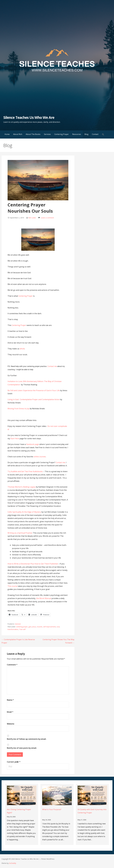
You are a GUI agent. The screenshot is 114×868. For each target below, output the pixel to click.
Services (47, 134)
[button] (103, 134)
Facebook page (33, 444)
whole (22, 349)
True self (22, 629)
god (30, 627)
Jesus (34, 627)
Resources (77, 134)
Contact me (52, 366)
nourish (40, 627)
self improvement (49, 627)
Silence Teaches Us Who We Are (29, 117)
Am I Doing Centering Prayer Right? (19, 811)
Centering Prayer (62, 134)
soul (58, 627)
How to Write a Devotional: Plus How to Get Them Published (33, 564)
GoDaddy (13, 863)
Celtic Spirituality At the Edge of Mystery (24, 512)
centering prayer (22, 627)
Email (10, 712)
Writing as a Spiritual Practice (20, 533)
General (18, 624)
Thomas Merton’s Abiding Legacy (22, 487)
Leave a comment (47, 218)
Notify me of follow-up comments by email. (27, 739)
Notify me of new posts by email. (22, 748)
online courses (40, 457)
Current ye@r (14, 762)
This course (12, 586)
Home (7, 134)
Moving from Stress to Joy (19, 409)
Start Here (15, 438)
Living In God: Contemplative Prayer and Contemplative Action (34, 399)
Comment (12, 665)
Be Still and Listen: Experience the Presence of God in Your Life (34, 390)
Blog (86, 134)
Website (11, 724)
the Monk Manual (44, 598)
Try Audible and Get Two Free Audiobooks (25, 471)
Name (10, 700)
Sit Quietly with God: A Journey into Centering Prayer (92, 811)
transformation (13, 629)
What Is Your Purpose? (52, 809)
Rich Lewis (32, 218)
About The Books (33, 134)
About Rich (18, 134)
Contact (95, 134)
